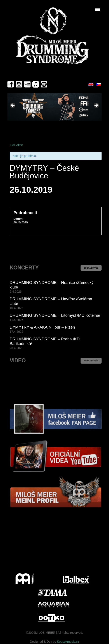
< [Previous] (13, 106)
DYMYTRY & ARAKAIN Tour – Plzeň (42, 327)
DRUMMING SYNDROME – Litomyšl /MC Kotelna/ (55, 315)
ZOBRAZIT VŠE (91, 268)
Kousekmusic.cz (68, 642)
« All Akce (16, 145)
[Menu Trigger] (98, 9)
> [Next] (96, 106)
